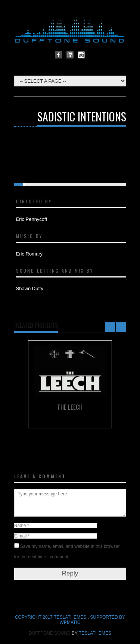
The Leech (70, 407)
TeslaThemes (95, 633)
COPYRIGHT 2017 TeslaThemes (51, 617)
